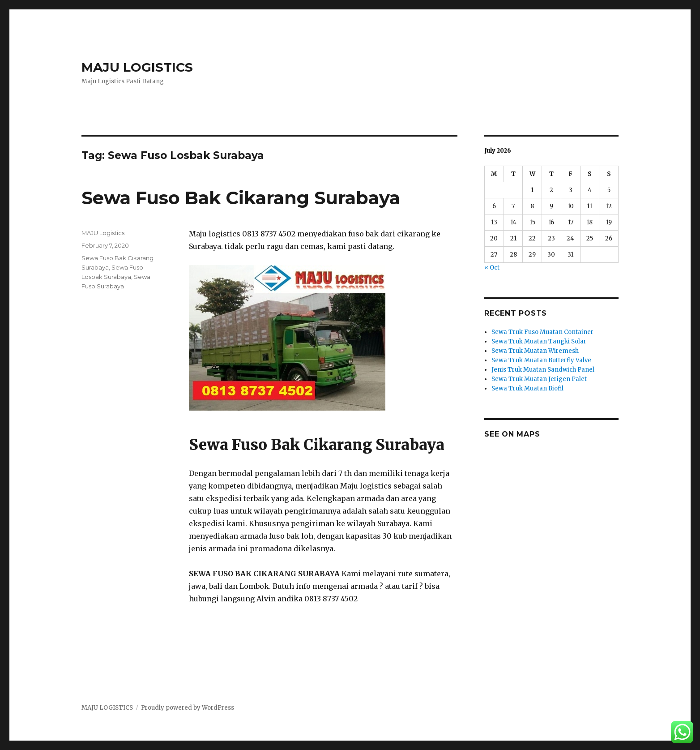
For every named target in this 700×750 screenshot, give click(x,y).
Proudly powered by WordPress (188, 708)
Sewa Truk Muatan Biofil (527, 388)
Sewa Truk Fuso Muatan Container (542, 332)
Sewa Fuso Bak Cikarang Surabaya (241, 198)
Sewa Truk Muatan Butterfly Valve (541, 360)
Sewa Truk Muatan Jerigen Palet (539, 379)
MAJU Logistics (103, 233)
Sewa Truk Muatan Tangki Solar (539, 341)
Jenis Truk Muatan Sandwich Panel (543, 370)
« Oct (492, 268)
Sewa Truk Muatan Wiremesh (535, 351)
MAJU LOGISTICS (137, 67)
